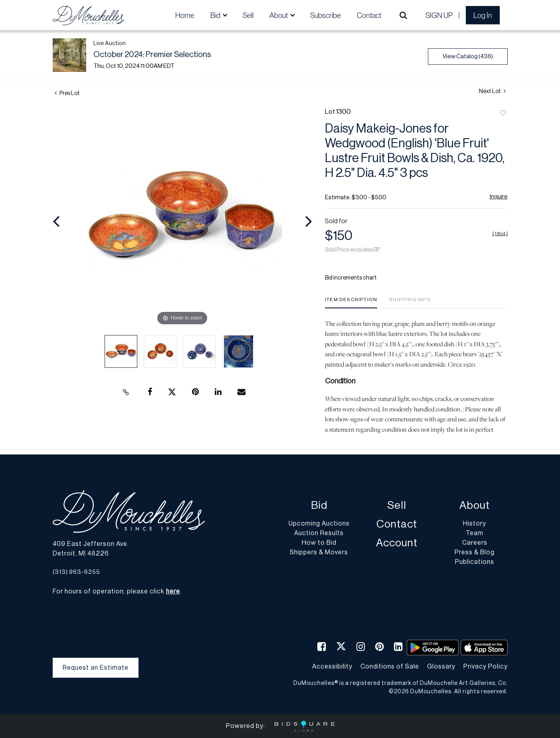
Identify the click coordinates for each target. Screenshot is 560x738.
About (475, 505)
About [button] (279, 15)
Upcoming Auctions (319, 524)
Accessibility (332, 667)
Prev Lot (67, 93)
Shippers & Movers (319, 552)
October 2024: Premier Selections (152, 55)
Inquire (499, 197)
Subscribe (326, 15)
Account (397, 543)
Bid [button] (216, 15)
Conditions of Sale (390, 667)
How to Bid (319, 543)
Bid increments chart (351, 278)
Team (475, 533)
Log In (483, 15)
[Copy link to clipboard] (126, 392)
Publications (475, 562)
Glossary (441, 667)
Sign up (439, 15)
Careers (475, 543)
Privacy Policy (486, 667)
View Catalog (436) (468, 57)
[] (500, 234)
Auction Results (319, 533)
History (475, 524)
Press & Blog (475, 552)
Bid (319, 505)
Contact (369, 15)
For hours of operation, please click (116, 591)
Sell (248, 15)
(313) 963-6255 (76, 572)
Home (185, 15)
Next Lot (492, 91)
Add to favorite (503, 113)
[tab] (351, 303)
